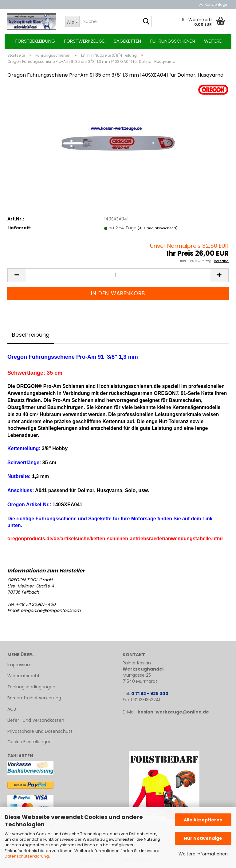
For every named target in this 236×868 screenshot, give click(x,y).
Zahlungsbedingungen (31, 687)
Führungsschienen (173, 41)
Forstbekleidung (35, 41)
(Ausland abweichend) (158, 228)
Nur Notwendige (203, 838)
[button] (17, 275)
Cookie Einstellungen (29, 742)
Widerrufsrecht (24, 676)
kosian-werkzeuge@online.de (173, 712)
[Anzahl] (118, 275)
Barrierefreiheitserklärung (34, 698)
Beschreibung (31, 335)
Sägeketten (127, 41)
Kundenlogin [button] (214, 4)
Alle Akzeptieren (203, 820)
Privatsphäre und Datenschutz (40, 731)
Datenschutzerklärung (27, 856)
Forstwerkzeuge (84, 41)
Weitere (213, 41)
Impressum (20, 665)
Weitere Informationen (203, 854)
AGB (12, 709)
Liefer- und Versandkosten (36, 720)
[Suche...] (72, 21)
